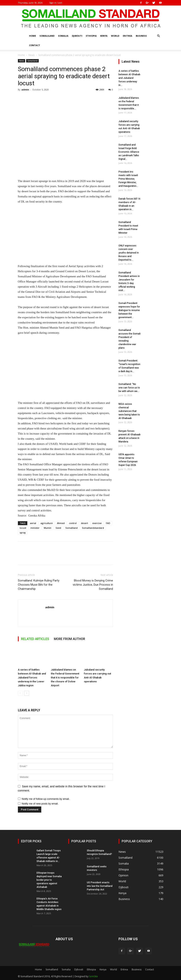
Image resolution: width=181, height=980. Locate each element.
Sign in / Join (56, 3)
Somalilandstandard (93, 528)
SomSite (93, 976)
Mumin (48, 528)
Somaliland (47, 36)
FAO (108, 523)
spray (23, 533)
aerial (33, 523)
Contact (35, 45)
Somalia (63, 36)
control (73, 523)
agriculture (47, 523)
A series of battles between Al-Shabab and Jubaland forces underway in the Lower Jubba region (32, 678)
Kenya (104, 36)
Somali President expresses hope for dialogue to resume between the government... (129, 310)
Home (33, 36)
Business (141, 36)
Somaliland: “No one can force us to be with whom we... (129, 388)
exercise (97, 523)
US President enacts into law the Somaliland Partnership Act (100, 886)
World (115, 36)
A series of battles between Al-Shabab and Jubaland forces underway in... (129, 78)
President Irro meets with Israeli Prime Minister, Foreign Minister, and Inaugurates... (128, 179)
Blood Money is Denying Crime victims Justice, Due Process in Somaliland (93, 585)
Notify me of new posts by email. (40, 804)
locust (23, 528)
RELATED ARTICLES (35, 639)
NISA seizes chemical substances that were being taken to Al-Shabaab (129, 411)
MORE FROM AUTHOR (69, 639)
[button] (159, 36)
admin (25, 90)
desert (85, 523)
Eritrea (128, 36)
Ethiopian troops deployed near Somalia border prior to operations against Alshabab (49, 880)
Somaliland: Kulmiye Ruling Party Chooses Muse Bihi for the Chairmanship (39, 585)
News (32, 55)
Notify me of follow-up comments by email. (46, 799)
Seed (58, 528)
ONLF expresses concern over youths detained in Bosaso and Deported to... (129, 253)
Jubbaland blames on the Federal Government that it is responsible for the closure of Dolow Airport (65, 678)
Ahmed (61, 523)
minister (35, 528)
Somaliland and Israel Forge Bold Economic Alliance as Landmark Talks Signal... (129, 152)
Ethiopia (91, 36)
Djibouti (77, 36)
